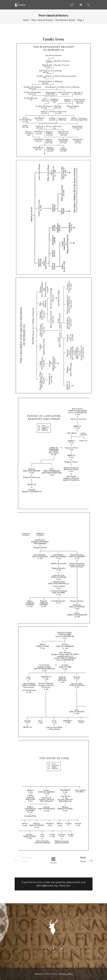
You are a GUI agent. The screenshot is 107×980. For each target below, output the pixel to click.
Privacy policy (66, 974)
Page (78, 859)
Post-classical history (42, 20)
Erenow (38, 974)
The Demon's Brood (65, 20)
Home (26, 20)
